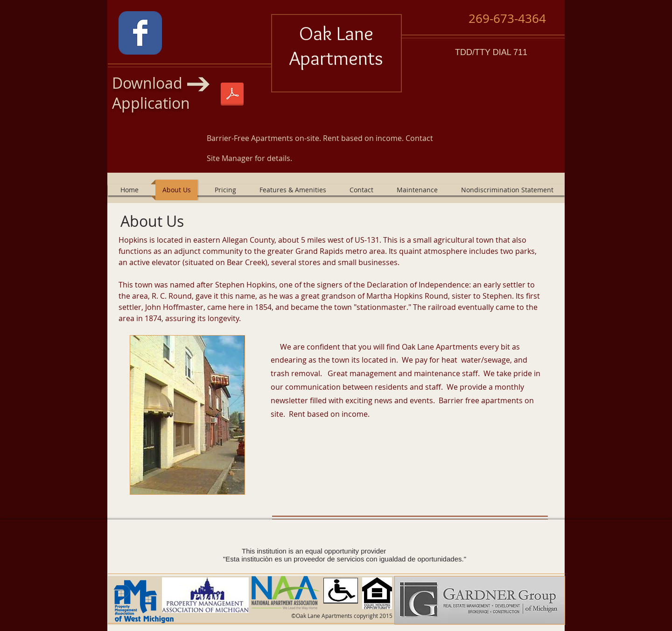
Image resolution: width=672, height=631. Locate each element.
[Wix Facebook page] (140, 33)
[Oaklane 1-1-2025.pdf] (232, 95)
